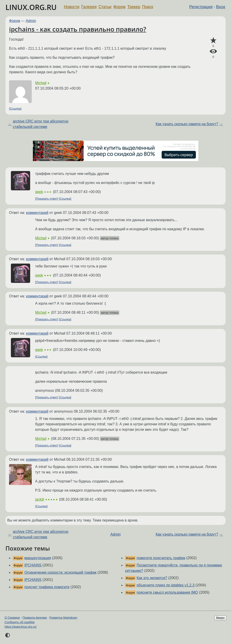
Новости (72, 7)
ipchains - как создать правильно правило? (78, 29)
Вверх (220, 618)
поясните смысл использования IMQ (167, 592)
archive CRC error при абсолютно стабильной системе (41, 124)
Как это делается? (152, 578)
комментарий (37, 213)
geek (39, 192)
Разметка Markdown (63, 618)
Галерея (89, 7)
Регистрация (201, 7)
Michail (41, 83)
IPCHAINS (33, 565)
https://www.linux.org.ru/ (21, 627)
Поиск (148, 7)
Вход (221, 7)
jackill (40, 499)
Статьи (105, 7)
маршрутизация (38, 558)
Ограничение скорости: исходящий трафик (60, 572)
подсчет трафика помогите (47, 587)
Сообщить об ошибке (20, 622)
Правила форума (35, 618)
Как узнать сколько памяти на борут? (187, 124)
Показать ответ (47, 199)
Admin (31, 21)
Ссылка (15, 109)
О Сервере (12, 618)
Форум (119, 7)
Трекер (134, 7)
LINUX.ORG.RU (31, 7)
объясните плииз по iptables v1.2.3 (166, 585)
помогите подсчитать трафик (161, 558)
